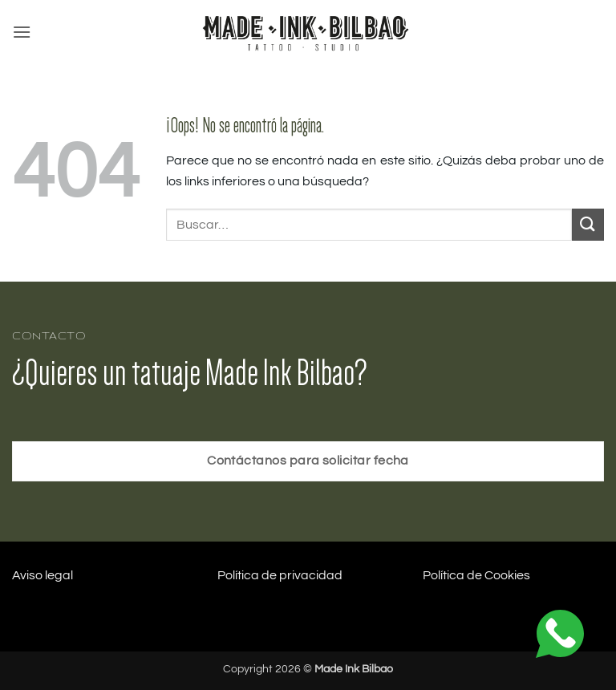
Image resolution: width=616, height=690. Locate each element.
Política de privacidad (280, 575)
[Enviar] (588, 224)
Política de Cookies (476, 575)
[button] (22, 32)
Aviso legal (43, 575)
